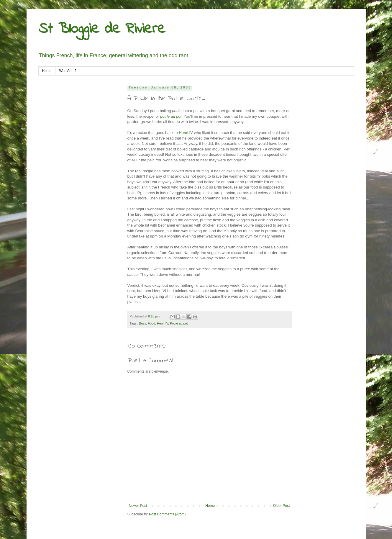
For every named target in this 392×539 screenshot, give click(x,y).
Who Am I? (68, 71)
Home (47, 71)
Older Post (282, 506)
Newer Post (138, 506)
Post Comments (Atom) (167, 514)
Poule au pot (179, 323)
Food (151, 323)
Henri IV (186, 133)
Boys (142, 323)
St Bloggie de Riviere (102, 29)
